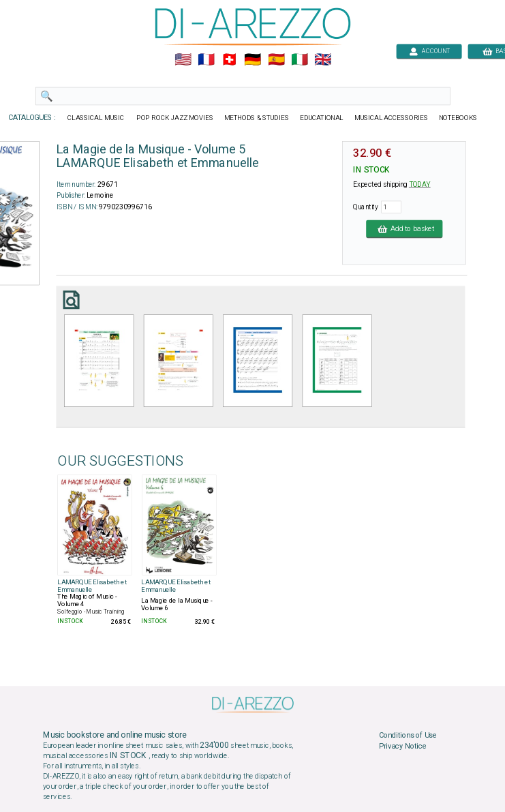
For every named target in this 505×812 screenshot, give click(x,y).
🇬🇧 (322, 60)
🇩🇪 (252, 60)
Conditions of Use (407, 736)
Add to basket (404, 228)
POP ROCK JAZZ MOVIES (175, 118)
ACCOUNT (429, 51)
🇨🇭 (229, 60)
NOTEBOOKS (457, 118)
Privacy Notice (402, 746)
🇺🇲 (182, 60)
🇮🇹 (299, 60)
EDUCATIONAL (321, 118)
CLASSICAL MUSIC (96, 118)
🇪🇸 (276, 60)
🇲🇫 (206, 60)
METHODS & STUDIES (256, 118)
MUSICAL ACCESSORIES (391, 118)
